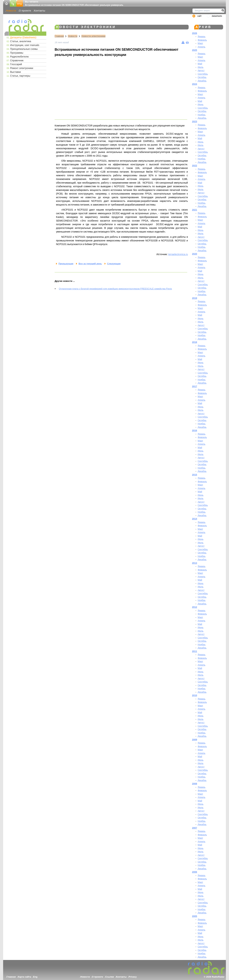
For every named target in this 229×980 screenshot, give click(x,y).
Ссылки (109, 977)
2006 (195, 872)
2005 (195, 916)
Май (200, 64)
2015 (195, 475)
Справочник (17, 60)
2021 (195, 210)
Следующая (114, 264)
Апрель (202, 47)
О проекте (25, 11)
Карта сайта (24, 977)
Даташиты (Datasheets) (23, 37)
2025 (195, 50)
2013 (195, 563)
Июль (201, 67)
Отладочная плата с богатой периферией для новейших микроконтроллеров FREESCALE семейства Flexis (115, 289)
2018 (195, 342)
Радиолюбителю (19, 57)
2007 (195, 828)
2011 (195, 651)
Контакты (40, 11)
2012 (195, 607)
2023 (195, 121)
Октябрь (202, 77)
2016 (195, 430)
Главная (59, 36)
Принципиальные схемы (24, 49)
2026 (195, 33)
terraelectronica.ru (178, 254)
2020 (195, 254)
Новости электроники (94, 36)
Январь (202, 36)
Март (200, 43)
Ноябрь (202, 115)
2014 (195, 519)
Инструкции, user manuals (25, 45)
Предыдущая (66, 264)
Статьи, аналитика (21, 41)
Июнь (201, 104)
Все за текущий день (90, 264)
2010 (195, 695)
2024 (195, 84)
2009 (195, 740)
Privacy (133, 977)
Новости (11, 11)
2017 (195, 386)
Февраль (202, 40)
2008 (195, 784)
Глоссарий (16, 64)
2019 (195, 298)
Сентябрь (203, 74)
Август (201, 70)
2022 (195, 166)
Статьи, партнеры (20, 76)
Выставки (15, 72)
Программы (17, 53)
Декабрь (202, 81)
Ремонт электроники (22, 68)
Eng (35, 977)
